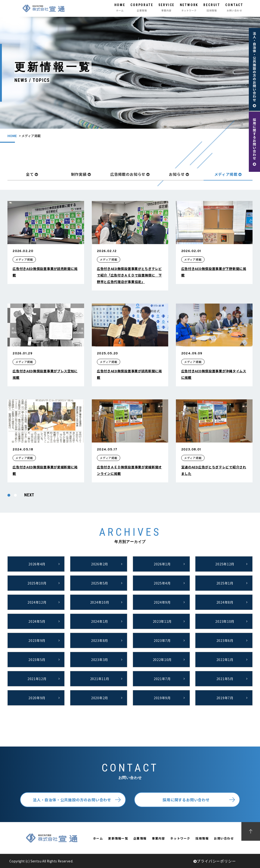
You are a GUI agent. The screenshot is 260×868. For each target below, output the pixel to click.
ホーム (98, 838)
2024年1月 (100, 621)
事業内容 (159, 838)
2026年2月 (100, 564)
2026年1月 (162, 564)
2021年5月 (225, 679)
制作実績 (81, 174)
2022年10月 (162, 660)
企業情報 (140, 838)
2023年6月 (225, 640)
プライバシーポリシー (215, 861)
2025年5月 (100, 583)
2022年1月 (225, 660)
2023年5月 (37, 660)
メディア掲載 (228, 174)
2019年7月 (225, 698)
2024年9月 (162, 602)
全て (32, 174)
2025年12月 (225, 564)
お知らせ (179, 174)
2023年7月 (162, 640)
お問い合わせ (224, 838)
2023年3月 (100, 660)
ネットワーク (180, 838)
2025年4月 (162, 583)
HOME (12, 136)
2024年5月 (37, 621)
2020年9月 (37, 698)
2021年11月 (100, 679)
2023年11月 (162, 621)
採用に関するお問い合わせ (186, 800)
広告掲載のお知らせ (130, 174)
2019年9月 (162, 698)
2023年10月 (225, 621)
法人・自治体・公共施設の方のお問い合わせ (72, 800)
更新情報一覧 (118, 838)
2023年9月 (37, 640)
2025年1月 (225, 583)
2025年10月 (37, 583)
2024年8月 (225, 602)
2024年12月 (37, 602)
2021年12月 (37, 679)
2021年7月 (162, 679)
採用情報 (202, 838)
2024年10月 (100, 602)
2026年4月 (37, 564)
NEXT (29, 495)
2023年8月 (100, 640)
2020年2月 (100, 698)
